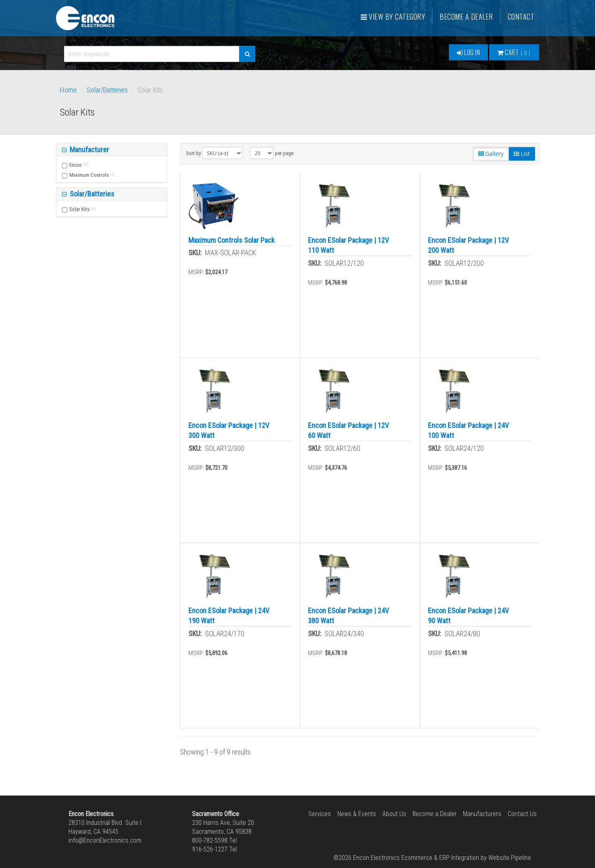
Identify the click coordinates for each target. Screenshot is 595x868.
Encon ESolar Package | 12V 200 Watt (468, 245)
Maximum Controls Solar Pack (231, 240)
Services (320, 814)
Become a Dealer (466, 17)
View (393, 17)
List (522, 154)
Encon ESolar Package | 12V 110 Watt (348, 245)
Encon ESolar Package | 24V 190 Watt (229, 616)
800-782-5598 (210, 840)
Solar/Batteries (107, 90)
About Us (394, 814)
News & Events (357, 814)
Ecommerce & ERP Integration (440, 858)
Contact (521, 17)
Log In (468, 52)
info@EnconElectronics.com (105, 840)
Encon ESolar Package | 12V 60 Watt (348, 430)
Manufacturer (89, 150)
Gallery (491, 154)
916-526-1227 (210, 849)
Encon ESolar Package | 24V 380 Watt (348, 616)
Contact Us (522, 814)
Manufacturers (482, 814)
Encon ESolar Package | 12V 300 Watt (229, 430)
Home (68, 90)
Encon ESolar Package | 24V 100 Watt (468, 430)
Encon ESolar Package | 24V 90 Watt (468, 616)
